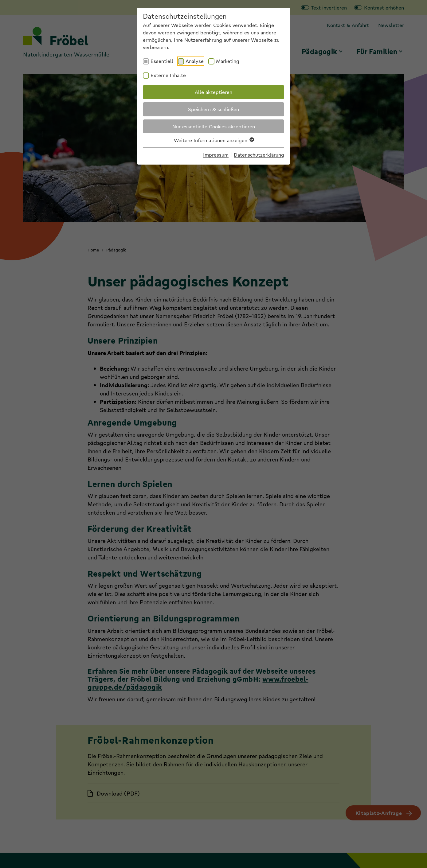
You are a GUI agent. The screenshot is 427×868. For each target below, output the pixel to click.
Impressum (216, 155)
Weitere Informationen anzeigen (214, 140)
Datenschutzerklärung (259, 155)
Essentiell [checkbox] (162, 61)
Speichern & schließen (213, 109)
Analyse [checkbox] (195, 61)
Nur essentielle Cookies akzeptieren (214, 126)
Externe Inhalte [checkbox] (168, 75)
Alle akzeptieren (213, 92)
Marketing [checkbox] (228, 61)
